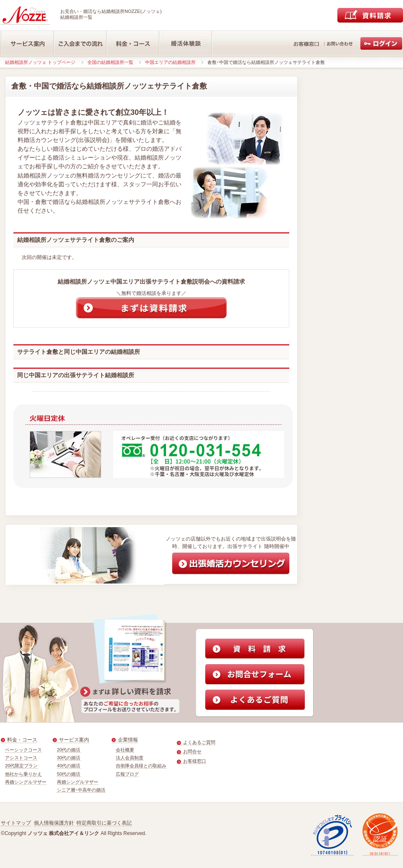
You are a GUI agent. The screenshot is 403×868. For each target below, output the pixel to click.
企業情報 (128, 740)
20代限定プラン (22, 766)
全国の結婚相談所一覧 (110, 62)
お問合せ (192, 751)
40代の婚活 (69, 766)
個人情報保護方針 (54, 823)
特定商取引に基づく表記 (104, 823)
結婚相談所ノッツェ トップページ (40, 62)
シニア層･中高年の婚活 (81, 790)
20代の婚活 (69, 750)
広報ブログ (127, 774)
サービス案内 (74, 740)
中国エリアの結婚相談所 (170, 62)
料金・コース (22, 740)
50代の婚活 (69, 774)
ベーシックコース (23, 750)
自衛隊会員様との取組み (141, 766)
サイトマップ (16, 823)
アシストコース (21, 758)
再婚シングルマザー (26, 782)
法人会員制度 (130, 758)
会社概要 (125, 750)
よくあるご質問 (199, 742)
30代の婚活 (69, 758)
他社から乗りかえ (23, 774)
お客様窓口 (195, 761)
